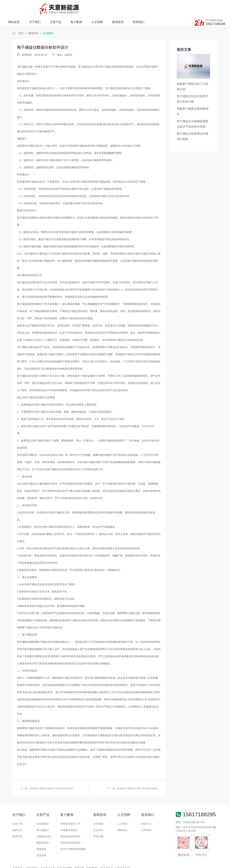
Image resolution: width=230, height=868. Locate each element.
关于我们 (74, 6)
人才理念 (122, 810)
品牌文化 (17, 816)
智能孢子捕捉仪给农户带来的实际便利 (51, 775)
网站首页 (53, 6)
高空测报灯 (92, 854)
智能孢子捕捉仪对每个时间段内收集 (137, 775)
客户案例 (115, 6)
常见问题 (98, 823)
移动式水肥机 (65, 854)
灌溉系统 (41, 835)
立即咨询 (146, 816)
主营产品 (94, 6)
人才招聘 (136, 6)
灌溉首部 (79, 854)
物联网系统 (43, 829)
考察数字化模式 (69, 816)
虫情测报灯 (43, 810)
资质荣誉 (17, 823)
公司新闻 (98, 810)
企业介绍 (17, 810)
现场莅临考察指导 (71, 823)
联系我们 (177, 6)
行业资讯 (48, 20)
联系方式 (146, 810)
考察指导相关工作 (71, 810)
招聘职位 (122, 816)
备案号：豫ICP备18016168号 (130, 864)
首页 (21, 20)
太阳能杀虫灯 (44, 823)
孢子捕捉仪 (23, 204)
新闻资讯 (156, 6)
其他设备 (41, 842)
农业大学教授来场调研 (73, 835)
